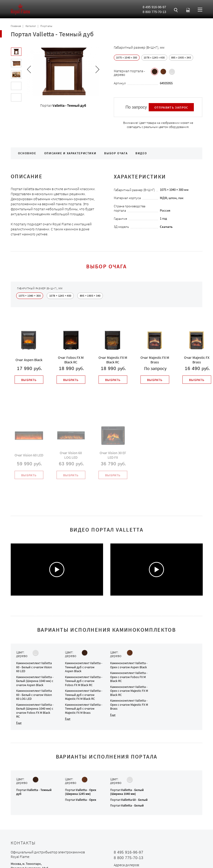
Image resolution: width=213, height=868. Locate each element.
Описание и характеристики (70, 153)
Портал (34, 792)
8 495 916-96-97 (155, 7)
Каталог (31, 26)
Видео (141, 153)
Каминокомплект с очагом (34, 667)
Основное (27, 153)
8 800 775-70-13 (155, 12)
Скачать (166, 227)
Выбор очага (116, 153)
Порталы (46, 26)
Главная (16, 26)
